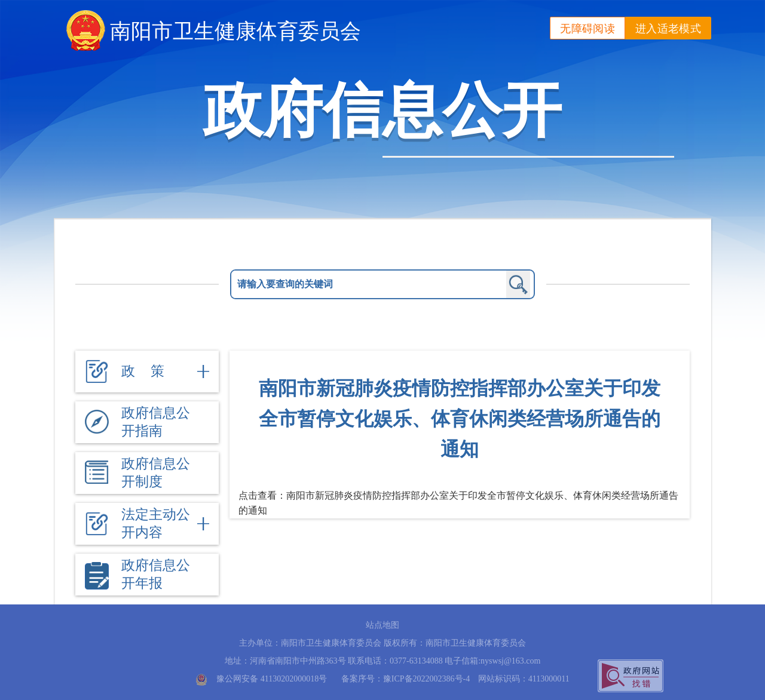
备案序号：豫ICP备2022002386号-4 (406, 679)
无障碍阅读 (587, 29)
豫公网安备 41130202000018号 (272, 679)
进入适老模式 (668, 29)
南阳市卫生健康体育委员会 (235, 31)
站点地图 (382, 625)
